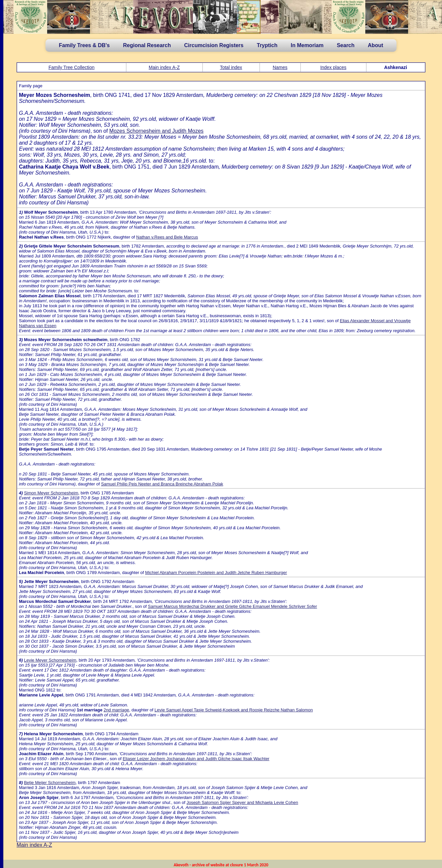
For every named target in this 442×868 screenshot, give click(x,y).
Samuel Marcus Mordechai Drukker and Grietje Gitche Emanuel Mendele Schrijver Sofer (232, 606)
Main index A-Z (164, 67)
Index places (333, 67)
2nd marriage (116, 710)
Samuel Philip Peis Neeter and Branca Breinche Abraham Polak (162, 484)
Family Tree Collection (72, 67)
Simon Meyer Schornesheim (51, 493)
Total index (231, 67)
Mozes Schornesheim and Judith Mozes (156, 131)
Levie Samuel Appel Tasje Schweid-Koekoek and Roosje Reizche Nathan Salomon (234, 710)
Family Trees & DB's (84, 45)
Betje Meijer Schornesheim (50, 783)
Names (280, 67)
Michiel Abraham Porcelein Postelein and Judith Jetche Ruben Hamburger (216, 573)
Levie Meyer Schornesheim (50, 660)
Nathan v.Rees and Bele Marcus (167, 237)
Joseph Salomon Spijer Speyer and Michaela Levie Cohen (242, 802)
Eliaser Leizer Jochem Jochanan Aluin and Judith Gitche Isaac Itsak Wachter (196, 759)
